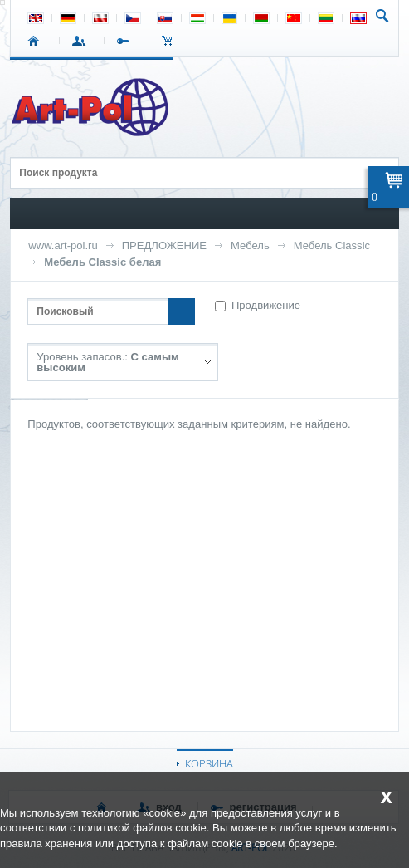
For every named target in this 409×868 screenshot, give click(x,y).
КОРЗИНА (209, 763)
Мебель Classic (332, 245)
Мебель (250, 245)
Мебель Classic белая (102, 262)
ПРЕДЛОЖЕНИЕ (164, 245)
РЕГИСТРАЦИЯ (127, 41)
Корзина (171, 41)
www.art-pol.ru (63, 245)
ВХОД (82, 41)
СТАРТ (37, 41)
